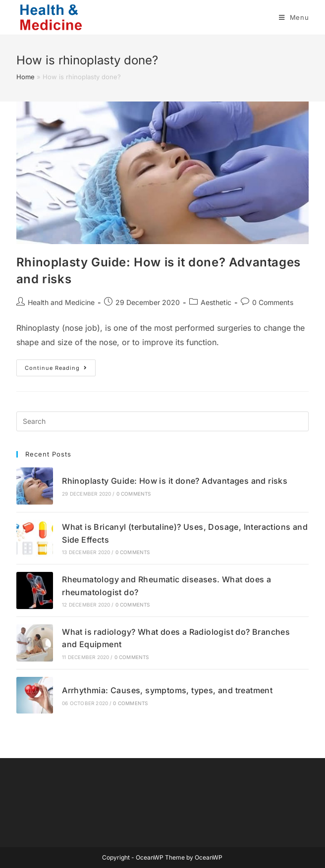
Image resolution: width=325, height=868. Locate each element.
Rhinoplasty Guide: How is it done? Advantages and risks (175, 481)
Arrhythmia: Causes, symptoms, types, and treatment (167, 690)
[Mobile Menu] (294, 17)
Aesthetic (216, 302)
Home (26, 77)
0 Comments (273, 302)
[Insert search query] (162, 421)
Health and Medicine (61, 302)
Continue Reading (60, 370)
